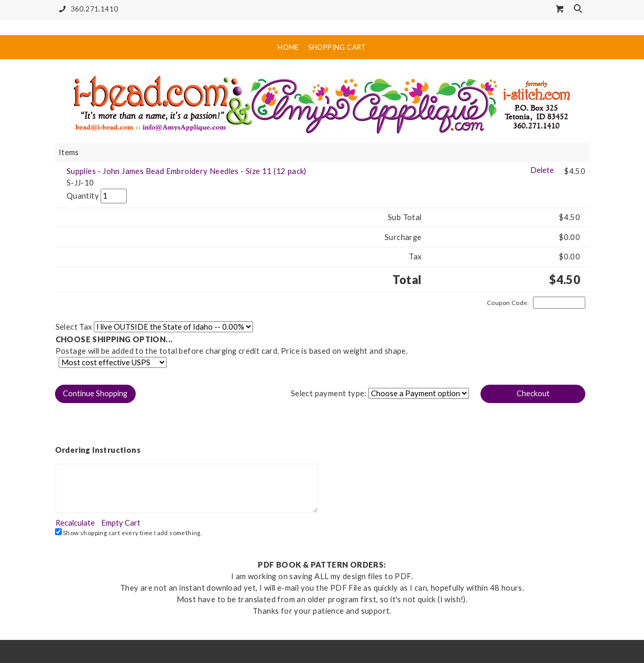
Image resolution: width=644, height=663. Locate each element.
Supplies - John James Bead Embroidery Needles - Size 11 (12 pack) (187, 171)
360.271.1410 (87, 9)
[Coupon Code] (559, 303)
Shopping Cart (337, 47)
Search (579, 9)
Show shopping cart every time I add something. (129, 532)
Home (288, 47)
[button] (95, 394)
